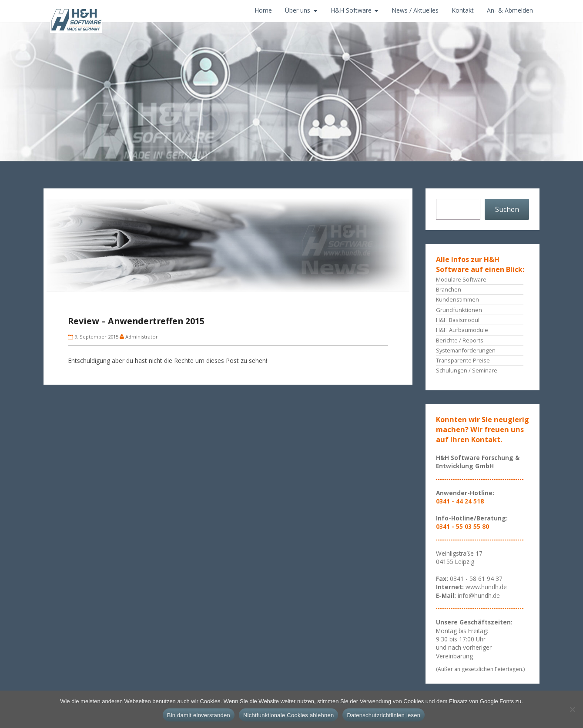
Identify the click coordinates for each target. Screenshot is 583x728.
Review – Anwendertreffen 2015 (136, 321)
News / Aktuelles (415, 10)
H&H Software (351, 10)
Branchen (449, 289)
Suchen (507, 209)
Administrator (142, 337)
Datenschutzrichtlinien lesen (384, 715)
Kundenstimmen (457, 299)
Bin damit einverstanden (199, 715)
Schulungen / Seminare (467, 370)
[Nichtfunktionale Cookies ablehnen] (572, 709)
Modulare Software (461, 279)
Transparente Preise (463, 360)
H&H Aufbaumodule (462, 330)
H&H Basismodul (458, 320)
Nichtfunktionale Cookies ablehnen (288, 715)
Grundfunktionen (459, 310)
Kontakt (463, 10)
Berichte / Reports (460, 340)
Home (263, 10)
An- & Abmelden (510, 10)
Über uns (298, 10)
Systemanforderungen (466, 350)
